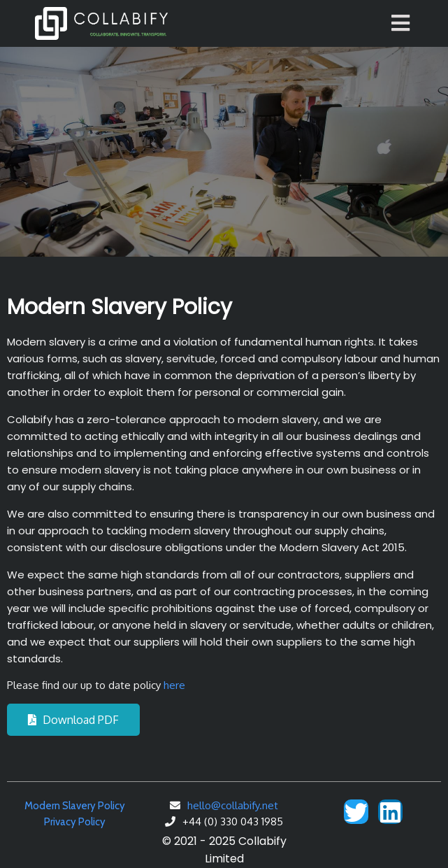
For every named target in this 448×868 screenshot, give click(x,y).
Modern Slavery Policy (75, 806)
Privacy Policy (75, 822)
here (174, 685)
